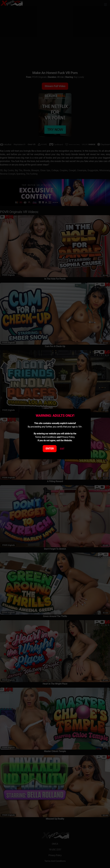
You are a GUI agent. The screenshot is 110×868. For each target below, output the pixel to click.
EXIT (62, 449)
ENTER (50, 448)
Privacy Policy (68, 437)
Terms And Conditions (46, 437)
